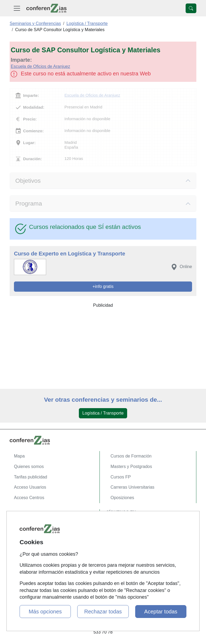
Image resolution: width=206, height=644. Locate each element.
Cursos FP (121, 477)
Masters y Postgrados (131, 466)
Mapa (19, 456)
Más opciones (45, 612)
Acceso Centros (29, 498)
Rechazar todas (103, 612)
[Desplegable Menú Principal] (17, 8)
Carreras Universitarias (133, 487)
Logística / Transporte (103, 413)
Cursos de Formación (131, 456)
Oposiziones (122, 498)
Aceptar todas (161, 612)
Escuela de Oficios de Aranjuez (40, 66)
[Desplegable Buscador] (191, 8)
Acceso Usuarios (30, 487)
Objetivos (28, 181)
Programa (29, 203)
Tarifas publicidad (31, 477)
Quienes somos (29, 466)
